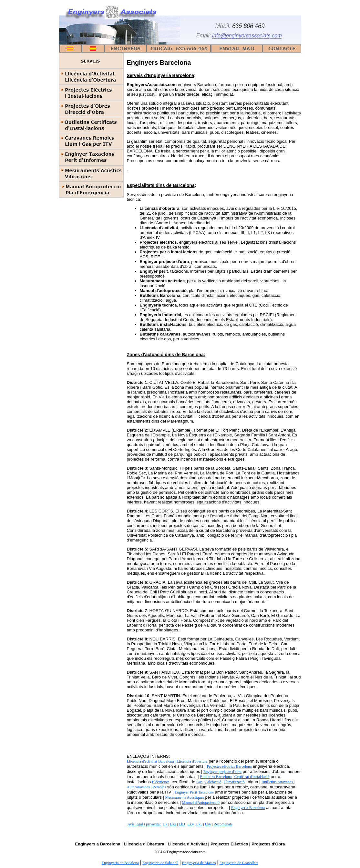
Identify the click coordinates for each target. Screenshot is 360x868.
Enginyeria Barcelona (248, 808)
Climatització (234, 782)
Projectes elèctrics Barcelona (229, 766)
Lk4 (190, 824)
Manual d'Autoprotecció (201, 803)
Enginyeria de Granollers (239, 863)
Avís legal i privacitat (144, 824)
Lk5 (199, 824)
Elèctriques (161, 782)
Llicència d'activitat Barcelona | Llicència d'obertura (167, 761)
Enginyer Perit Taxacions (194, 792)
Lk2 (173, 824)
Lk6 (208, 824)
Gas (199, 782)
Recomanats (223, 824)
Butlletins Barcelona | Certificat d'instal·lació (235, 777)
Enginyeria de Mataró (199, 863)
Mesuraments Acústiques (184, 797)
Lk (165, 824)
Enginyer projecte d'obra (222, 772)
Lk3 (182, 824)
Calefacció (213, 782)
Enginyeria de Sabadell (160, 863)
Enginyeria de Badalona (120, 863)
